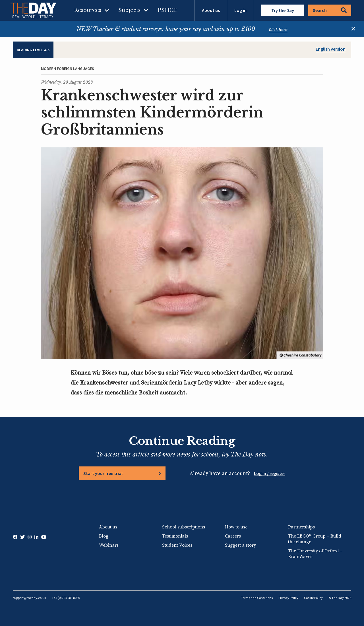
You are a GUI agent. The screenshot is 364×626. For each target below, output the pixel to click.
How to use (236, 527)
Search (330, 10)
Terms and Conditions (257, 598)
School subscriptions (184, 527)
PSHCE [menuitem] (167, 10)
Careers (233, 536)
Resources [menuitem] (88, 10)
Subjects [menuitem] (129, 10)
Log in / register (270, 473)
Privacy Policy (288, 598)
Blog (104, 536)
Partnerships (301, 527)
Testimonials (175, 536)
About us (211, 10)
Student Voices (177, 545)
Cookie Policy (313, 598)
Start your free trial (103, 473)
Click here (278, 29)
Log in (240, 10)
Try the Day (283, 10)
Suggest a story (240, 545)
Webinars (109, 545)
